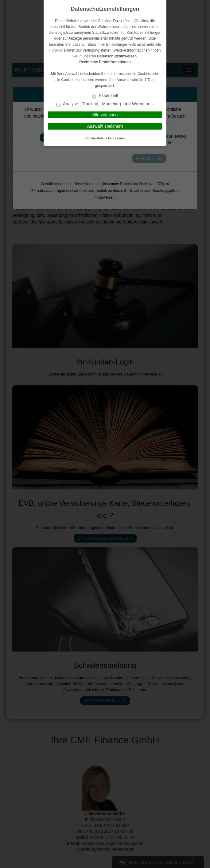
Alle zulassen (105, 115)
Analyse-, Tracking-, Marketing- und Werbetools (105, 104)
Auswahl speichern (105, 126)
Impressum (116, 138)
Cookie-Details (96, 138)
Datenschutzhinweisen (117, 56)
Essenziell (105, 96)
